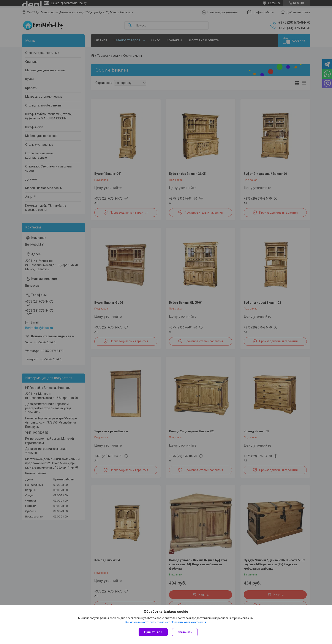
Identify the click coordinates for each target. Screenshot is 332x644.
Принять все (153, 632)
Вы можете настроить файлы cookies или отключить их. (165, 622)
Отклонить (185, 632)
